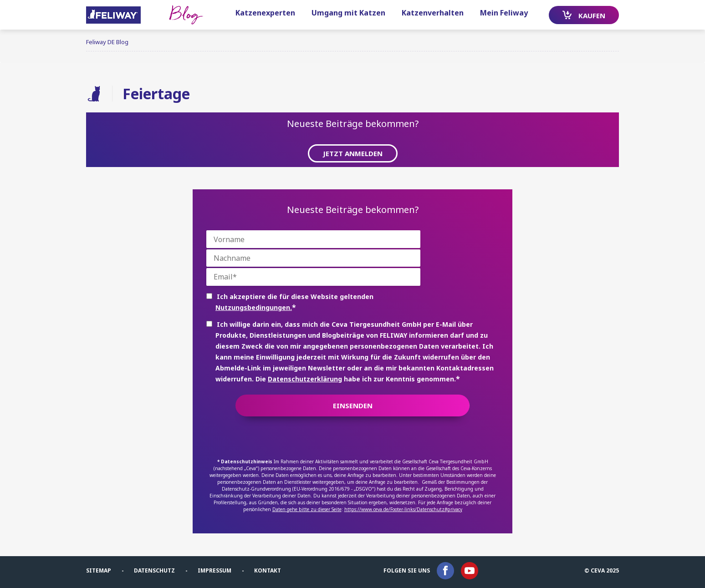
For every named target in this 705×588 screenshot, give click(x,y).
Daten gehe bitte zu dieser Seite (307, 509)
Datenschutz (154, 570)
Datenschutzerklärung (305, 379)
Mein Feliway (504, 13)
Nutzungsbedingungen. (254, 307)
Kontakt (268, 570)
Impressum (215, 570)
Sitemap (99, 570)
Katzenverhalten (433, 13)
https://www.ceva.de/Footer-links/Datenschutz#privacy (403, 509)
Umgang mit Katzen (348, 13)
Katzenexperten (265, 13)
